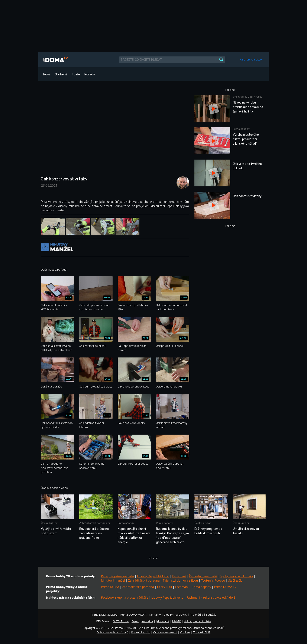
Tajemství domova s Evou (180, 580)
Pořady (90, 74)
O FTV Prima (121, 621)
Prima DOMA (110, 587)
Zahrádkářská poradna (144, 580)
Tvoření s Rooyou (213, 580)
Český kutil (164, 587)
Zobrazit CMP (202, 632)
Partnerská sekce (251, 60)
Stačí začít (235, 580)
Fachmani (179, 576)
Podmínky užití (141, 632)
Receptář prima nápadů (117, 576)
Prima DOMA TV (225, 587)
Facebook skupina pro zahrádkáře (125, 597)
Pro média (196, 615)
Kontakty (155, 615)
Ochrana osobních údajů (112, 632)
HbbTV (177, 621)
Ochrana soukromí (165, 632)
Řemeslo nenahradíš (203, 576)
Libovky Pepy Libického (153, 576)
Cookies (185, 632)
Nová (47, 74)
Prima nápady (201, 587)
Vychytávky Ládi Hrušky (237, 576)
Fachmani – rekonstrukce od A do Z (211, 597)
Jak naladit (163, 621)
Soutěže (211, 615)
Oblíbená (61, 74)
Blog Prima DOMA (175, 615)
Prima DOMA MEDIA (133, 615)
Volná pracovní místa (197, 621)
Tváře (76, 74)
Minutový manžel (113, 580)
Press (135, 621)
